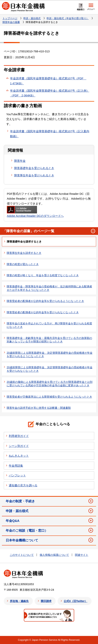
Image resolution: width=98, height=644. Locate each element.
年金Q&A (13, 521)
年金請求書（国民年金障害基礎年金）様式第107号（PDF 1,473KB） (48, 81)
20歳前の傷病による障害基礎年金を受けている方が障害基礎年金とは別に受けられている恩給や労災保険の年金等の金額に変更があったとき (50, 384)
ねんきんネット (19, 456)
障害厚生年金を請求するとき (24, 253)
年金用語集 (16, 466)
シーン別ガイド (19, 446)
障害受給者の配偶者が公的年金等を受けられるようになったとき (45, 301)
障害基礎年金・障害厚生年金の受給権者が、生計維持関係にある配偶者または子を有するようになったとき (49, 288)
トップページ (10, 18)
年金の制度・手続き (20, 501)
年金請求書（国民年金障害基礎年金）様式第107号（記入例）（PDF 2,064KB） (50, 93)
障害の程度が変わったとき (23, 264)
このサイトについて (22, 555)
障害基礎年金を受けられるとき (34, 168)
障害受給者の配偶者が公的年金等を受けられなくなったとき (43, 312)
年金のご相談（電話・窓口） (27, 531)
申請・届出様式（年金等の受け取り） (68, 18)
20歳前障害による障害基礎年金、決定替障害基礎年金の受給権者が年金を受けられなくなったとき (50, 369)
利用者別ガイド (19, 436)
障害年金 (20, 161)
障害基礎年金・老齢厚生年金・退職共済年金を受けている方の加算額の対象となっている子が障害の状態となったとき (49, 340)
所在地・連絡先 (19, 601)
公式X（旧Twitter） (76, 601)
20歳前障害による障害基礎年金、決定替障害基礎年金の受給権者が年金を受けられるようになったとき (50, 354)
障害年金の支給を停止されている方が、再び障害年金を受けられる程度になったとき (49, 325)
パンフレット (17, 475)
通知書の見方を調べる (23, 485)
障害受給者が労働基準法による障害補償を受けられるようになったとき (49, 397)
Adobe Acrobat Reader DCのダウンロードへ (35, 212)
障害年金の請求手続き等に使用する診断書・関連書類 (39, 408)
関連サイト (82, 555)
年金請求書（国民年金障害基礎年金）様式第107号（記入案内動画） (50, 134)
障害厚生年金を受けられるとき (34, 175)
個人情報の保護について (54, 555)
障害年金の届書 (11, 22)
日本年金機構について (22, 540)
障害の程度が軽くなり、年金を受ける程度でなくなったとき (43, 275)
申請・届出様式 (32, 18)
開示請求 (46, 601)
